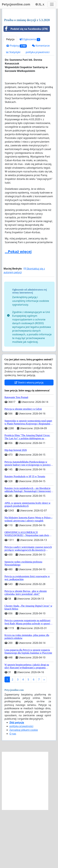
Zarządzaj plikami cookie (24, 788)
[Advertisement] (29, 43)
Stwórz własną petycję (29, 441)
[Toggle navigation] (52, 4)
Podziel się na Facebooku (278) (26, 87)
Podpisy (16, 104)
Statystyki (13, 110)
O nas (13, 792)
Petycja (10, 97)
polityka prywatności (38, 110)
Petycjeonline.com (16, 4)
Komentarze (41, 104)
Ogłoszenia (30, 98)
